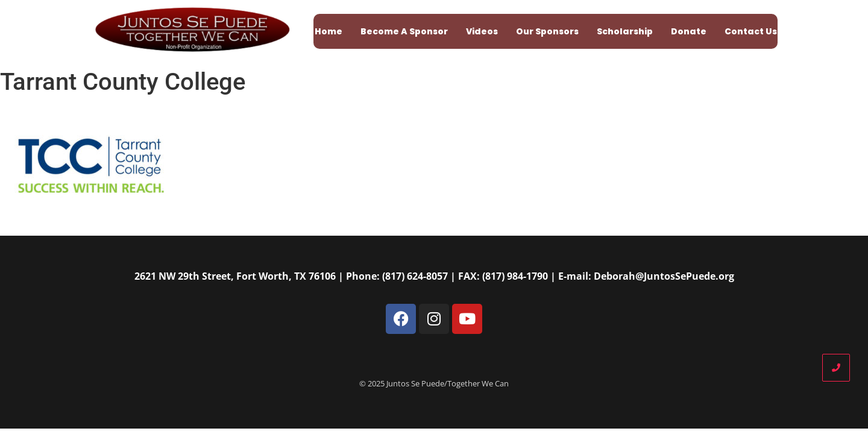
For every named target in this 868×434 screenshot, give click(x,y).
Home (329, 31)
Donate (689, 31)
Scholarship (625, 31)
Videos (482, 31)
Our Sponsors (547, 31)
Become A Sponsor (404, 31)
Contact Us (751, 31)
